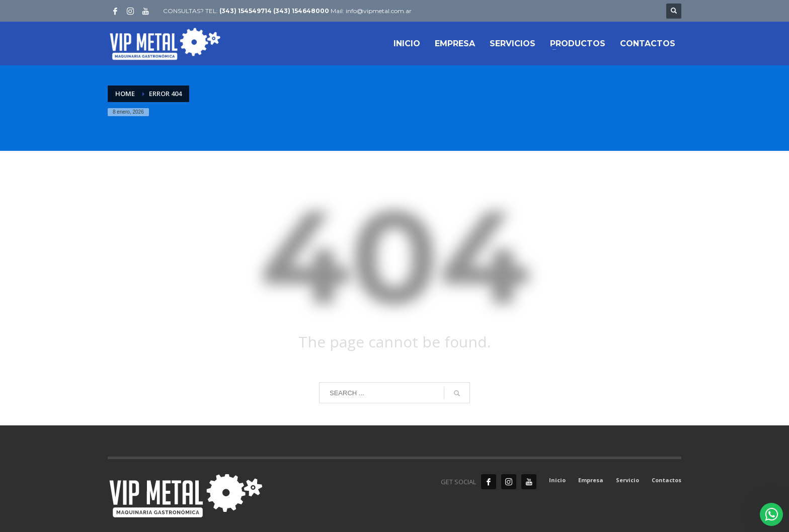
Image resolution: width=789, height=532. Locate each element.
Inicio (557, 480)
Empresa (591, 480)
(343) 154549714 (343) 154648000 (274, 11)
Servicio (627, 480)
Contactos (666, 480)
